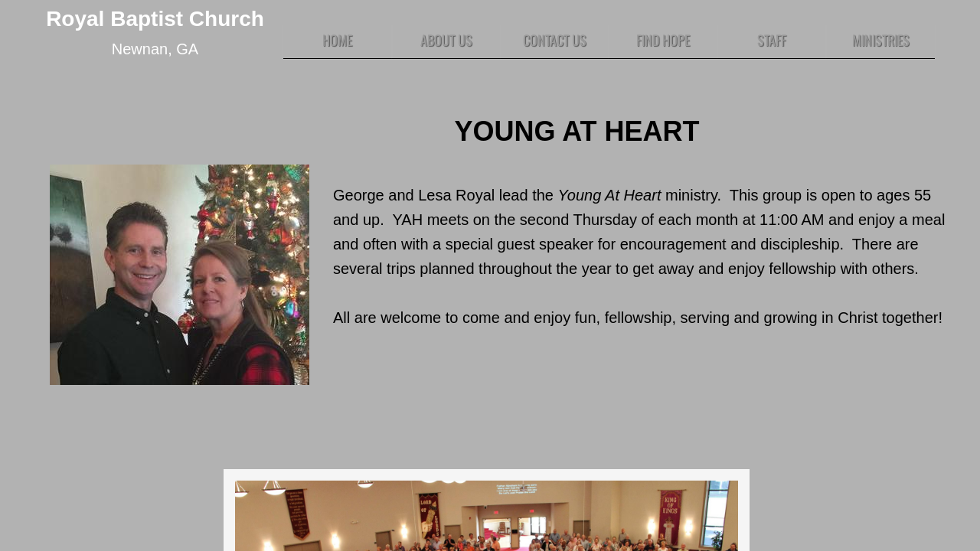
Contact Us (555, 40)
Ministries (881, 40)
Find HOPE (663, 40)
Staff (772, 40)
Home (337, 40)
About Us (446, 40)
